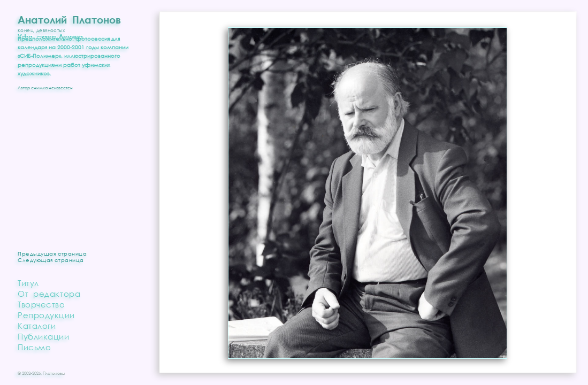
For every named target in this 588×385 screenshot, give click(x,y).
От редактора (49, 294)
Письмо (34, 347)
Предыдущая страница (52, 253)
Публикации (44, 336)
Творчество (41, 304)
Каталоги (37, 326)
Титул (28, 283)
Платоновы (54, 373)
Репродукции (46, 315)
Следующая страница (51, 260)
